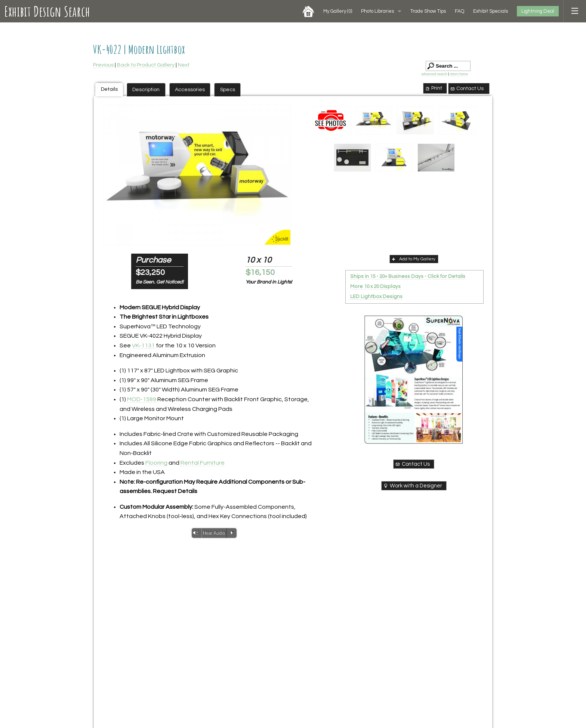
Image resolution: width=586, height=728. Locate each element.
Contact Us (467, 89)
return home (459, 74)
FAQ (459, 11)
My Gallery (338, 11)
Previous (103, 65)
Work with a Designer (412, 486)
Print (433, 88)
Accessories (190, 89)
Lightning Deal (538, 11)
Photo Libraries (377, 11)
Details (109, 89)
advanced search (434, 74)
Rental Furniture (203, 463)
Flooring (156, 463)
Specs (228, 89)
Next (184, 65)
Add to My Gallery (413, 259)
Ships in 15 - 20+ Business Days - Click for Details (408, 276)
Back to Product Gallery (146, 65)
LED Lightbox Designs (376, 297)
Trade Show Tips (428, 11)
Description (146, 89)
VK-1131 (143, 346)
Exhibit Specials (491, 11)
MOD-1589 (142, 399)
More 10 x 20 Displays (375, 286)
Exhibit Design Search (47, 11)
